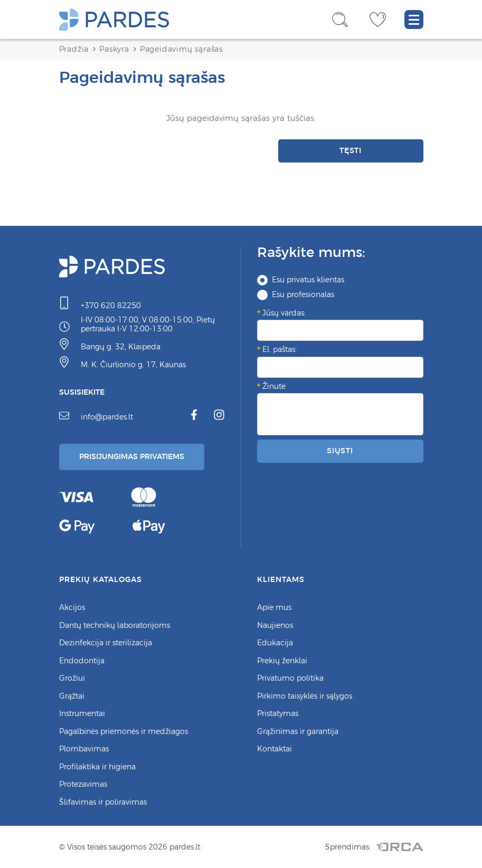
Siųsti (340, 451)
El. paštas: (280, 349)
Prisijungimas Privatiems (132, 456)
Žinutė (274, 386)
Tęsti (351, 150)
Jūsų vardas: (284, 313)
